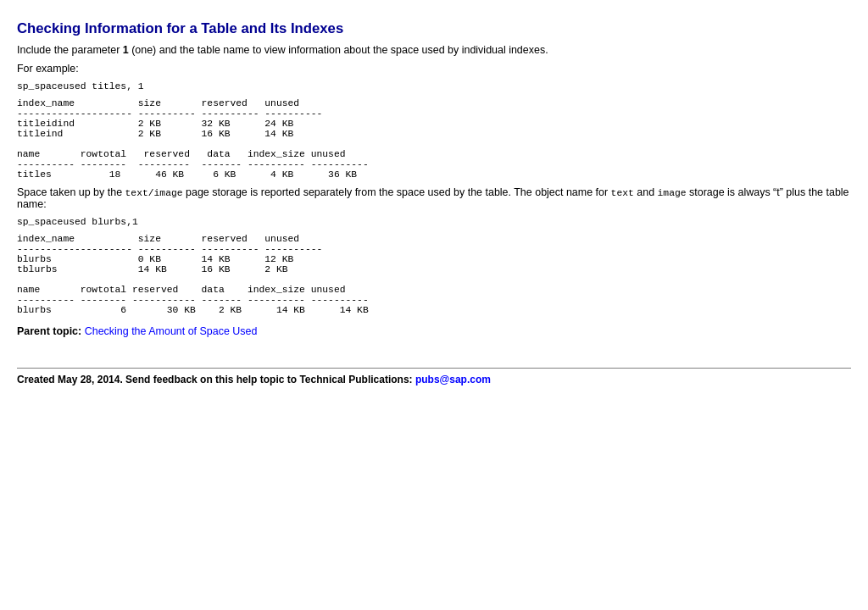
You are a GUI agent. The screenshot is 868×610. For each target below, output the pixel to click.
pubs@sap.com (453, 426)
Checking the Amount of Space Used (171, 378)
